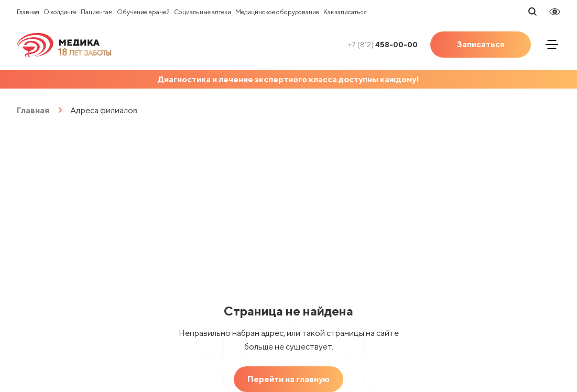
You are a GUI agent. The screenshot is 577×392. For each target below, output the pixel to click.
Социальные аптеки (203, 12)
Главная (28, 12)
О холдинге (60, 12)
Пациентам (97, 12)
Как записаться (345, 12)
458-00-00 (383, 45)
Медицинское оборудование (277, 12)
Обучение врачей (143, 12)
